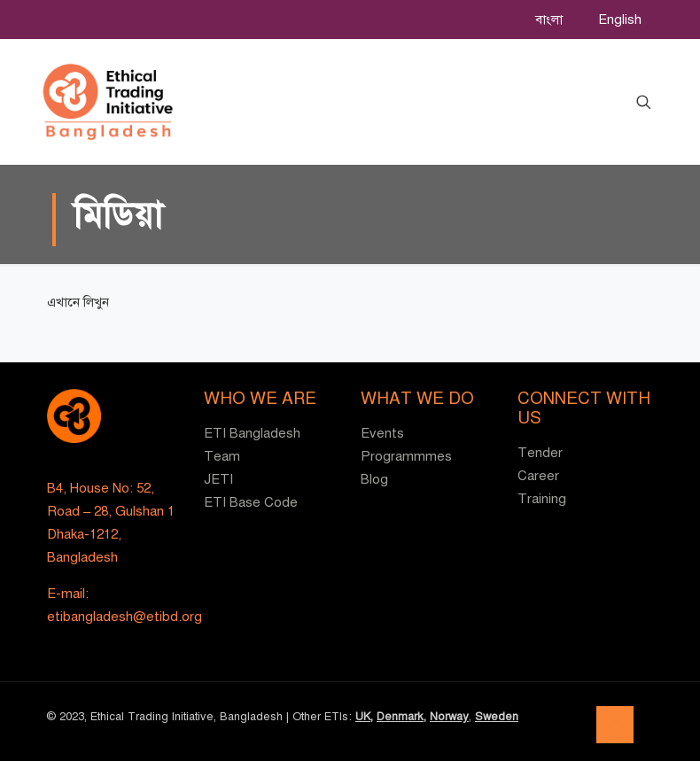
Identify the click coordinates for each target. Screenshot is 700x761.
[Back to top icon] (615, 725)
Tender (540, 453)
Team (222, 456)
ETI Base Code (251, 502)
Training (542, 499)
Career (538, 476)
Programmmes (406, 456)
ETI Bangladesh (252, 433)
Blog (374, 479)
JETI (218, 479)
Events (382, 433)
